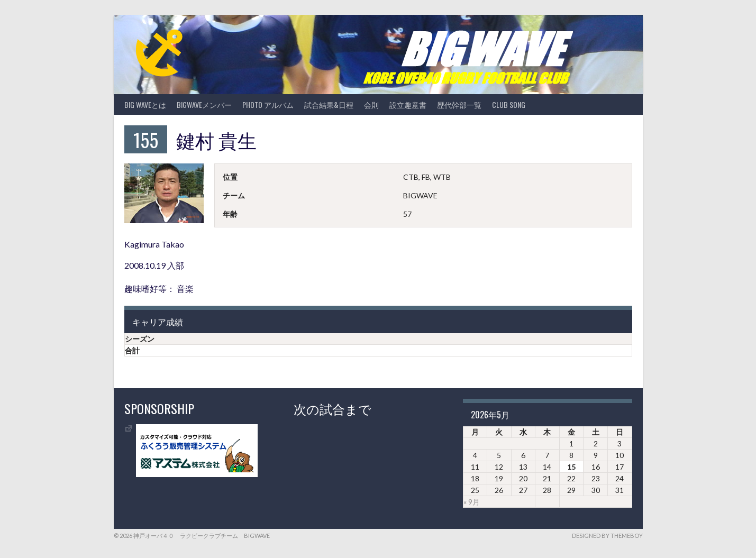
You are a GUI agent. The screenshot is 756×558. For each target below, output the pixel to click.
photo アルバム (268, 104)
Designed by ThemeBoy (607, 536)
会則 (371, 104)
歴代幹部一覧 (459, 104)
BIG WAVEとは (145, 104)
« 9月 (472, 502)
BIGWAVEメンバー (204, 104)
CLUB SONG (509, 104)
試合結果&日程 (329, 104)
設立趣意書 (408, 104)
